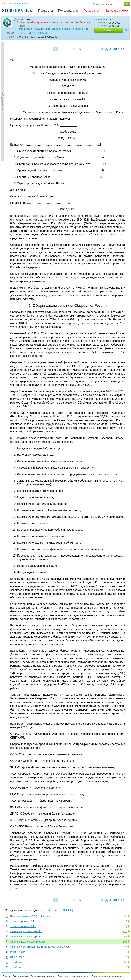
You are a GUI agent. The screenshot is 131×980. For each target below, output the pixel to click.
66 (126, 937)
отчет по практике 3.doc (23, 926)
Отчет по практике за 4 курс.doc (28, 942)
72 (126, 952)
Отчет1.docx (17, 957)
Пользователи (68, 11)
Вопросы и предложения (43, 976)
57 (126, 947)
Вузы (30, 11)
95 (126, 916)
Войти (7, 4)
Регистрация (20, 4)
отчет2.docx (17, 962)
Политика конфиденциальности (108, 976)
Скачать (109, 30)
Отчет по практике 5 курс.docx (27, 937)
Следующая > (110, 49)
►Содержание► (3, 101)
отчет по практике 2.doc (23, 921)
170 (125, 931)
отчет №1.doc (18, 952)
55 (126, 962)
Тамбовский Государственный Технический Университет (53, 29)
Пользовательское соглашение (74, 976)
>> (123, 49)
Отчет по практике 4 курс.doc (26, 931)
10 (126, 967)
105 (125, 942)
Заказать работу (117, 11)
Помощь (7, 976)
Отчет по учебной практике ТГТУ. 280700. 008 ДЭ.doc (40, 947)
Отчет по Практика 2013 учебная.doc (31, 916)
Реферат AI (92, 11)
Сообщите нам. (84, 22)
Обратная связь (21, 976)
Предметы (46, 11)
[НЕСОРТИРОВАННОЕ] (32, 33)
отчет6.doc (16, 967)
